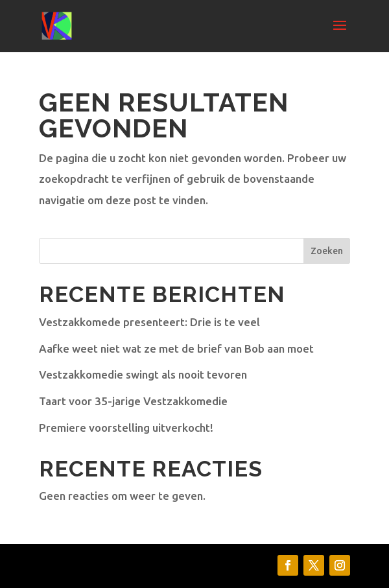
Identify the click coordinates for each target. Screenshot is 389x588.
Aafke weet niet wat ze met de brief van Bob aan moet (176, 348)
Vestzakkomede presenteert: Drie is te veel (149, 322)
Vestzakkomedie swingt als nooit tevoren (143, 374)
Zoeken (327, 251)
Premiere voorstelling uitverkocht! (126, 428)
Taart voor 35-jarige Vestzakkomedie (133, 401)
